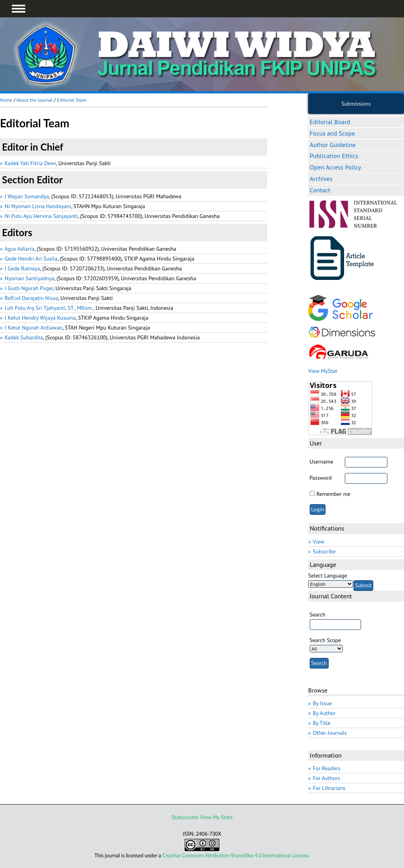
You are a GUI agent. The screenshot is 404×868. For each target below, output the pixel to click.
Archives (321, 179)
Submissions (356, 104)
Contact (320, 190)
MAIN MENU (19, 9)
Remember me (333, 494)
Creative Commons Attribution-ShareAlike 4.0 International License (235, 856)
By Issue (322, 703)
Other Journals (330, 733)
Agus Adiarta (20, 249)
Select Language (328, 576)
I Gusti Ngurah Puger (29, 288)
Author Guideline (333, 145)
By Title (322, 723)
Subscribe (324, 551)
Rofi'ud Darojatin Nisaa (32, 298)
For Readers (327, 768)
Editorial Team (72, 100)
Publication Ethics (334, 156)
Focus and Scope (332, 133)
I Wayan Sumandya (27, 196)
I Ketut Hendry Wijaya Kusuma (40, 318)
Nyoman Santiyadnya (30, 278)
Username (322, 462)
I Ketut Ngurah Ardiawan (34, 328)
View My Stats (216, 817)
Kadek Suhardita (24, 337)
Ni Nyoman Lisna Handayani (38, 206)
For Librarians (329, 788)
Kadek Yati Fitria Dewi (30, 163)
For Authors (326, 778)
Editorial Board (330, 122)
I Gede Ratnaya (22, 268)
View (319, 542)
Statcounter (185, 817)
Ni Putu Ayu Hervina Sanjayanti (41, 216)
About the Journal (34, 100)
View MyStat (323, 371)
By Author (324, 713)
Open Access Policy (335, 167)
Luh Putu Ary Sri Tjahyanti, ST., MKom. (49, 308)
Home (6, 100)
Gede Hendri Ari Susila (31, 259)
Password (321, 478)
